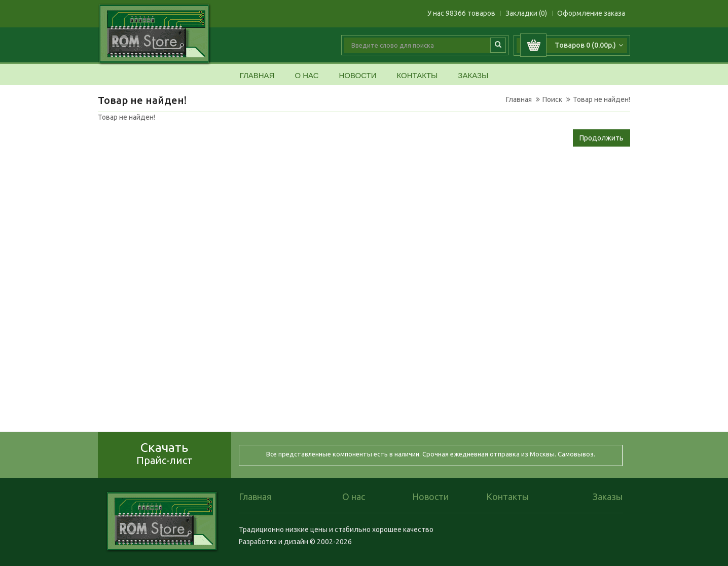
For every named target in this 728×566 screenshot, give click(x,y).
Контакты (417, 76)
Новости (357, 76)
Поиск (552, 99)
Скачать (165, 453)
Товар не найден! (602, 99)
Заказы (473, 76)
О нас (306, 76)
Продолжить (602, 138)
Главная (257, 76)
